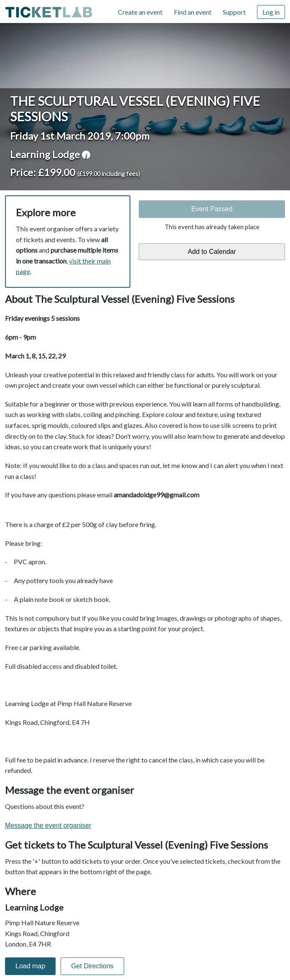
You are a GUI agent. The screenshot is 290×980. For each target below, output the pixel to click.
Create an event (140, 12)
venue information (86, 155)
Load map (30, 966)
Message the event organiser (48, 825)
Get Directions (92, 966)
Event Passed (212, 209)
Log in (271, 12)
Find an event (193, 12)
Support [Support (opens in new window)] (234, 12)
